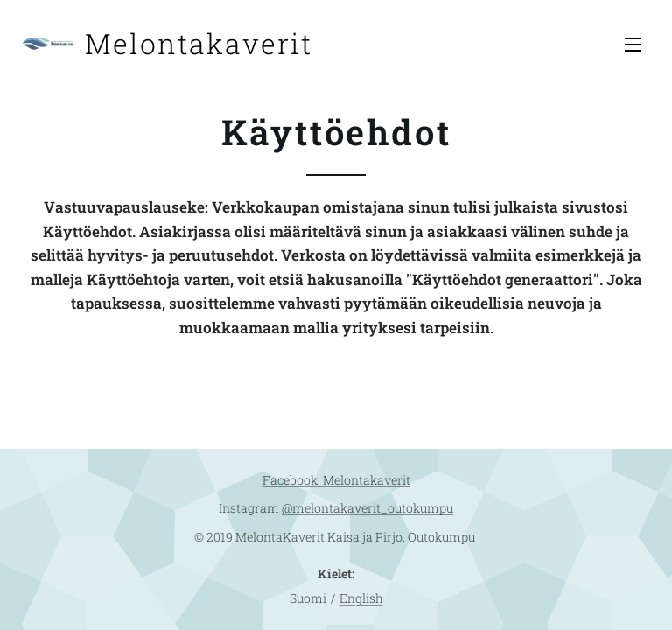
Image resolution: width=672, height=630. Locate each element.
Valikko (633, 45)
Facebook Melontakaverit (336, 480)
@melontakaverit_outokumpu (367, 508)
